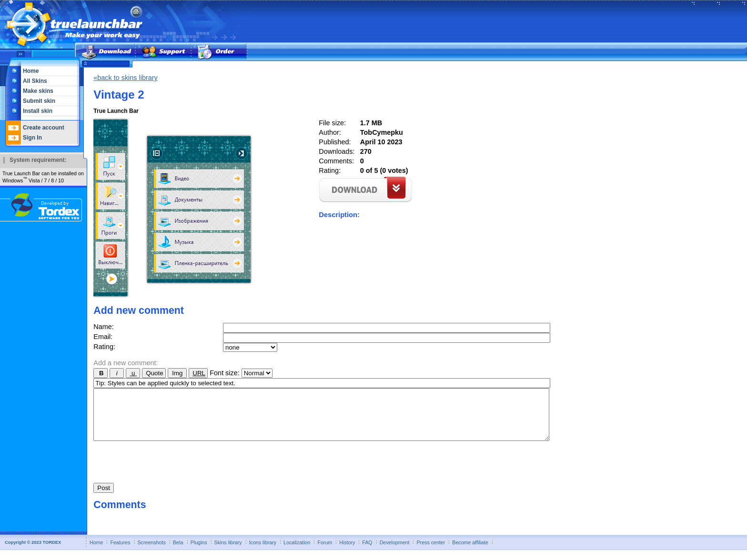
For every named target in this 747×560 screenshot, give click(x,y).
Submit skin (39, 101)
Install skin (38, 111)
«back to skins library (125, 78)
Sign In (32, 138)
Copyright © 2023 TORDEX (33, 552)
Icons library (263, 552)
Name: (103, 327)
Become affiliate (470, 552)
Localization (297, 552)
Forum (325, 552)
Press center (431, 552)
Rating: (104, 347)
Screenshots (152, 552)
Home (31, 71)
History (347, 552)
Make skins (38, 91)
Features (120, 552)
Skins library (228, 552)
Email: (103, 337)
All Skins (35, 81)
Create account (44, 128)
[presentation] (166, 470)
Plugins (199, 552)
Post (104, 498)
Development (395, 552)
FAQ (367, 552)
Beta (178, 552)
